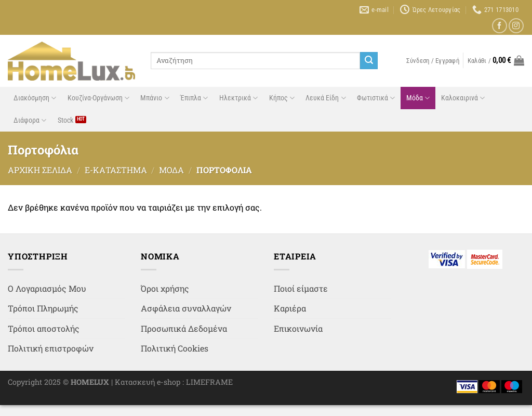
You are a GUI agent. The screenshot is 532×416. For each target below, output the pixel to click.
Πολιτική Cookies (175, 348)
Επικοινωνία (298, 328)
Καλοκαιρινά (463, 98)
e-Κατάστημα (116, 170)
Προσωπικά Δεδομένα (184, 328)
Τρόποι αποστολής (44, 328)
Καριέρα (290, 308)
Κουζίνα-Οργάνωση (98, 98)
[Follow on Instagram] (516, 26)
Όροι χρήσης (165, 288)
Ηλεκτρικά (238, 98)
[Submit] (369, 61)
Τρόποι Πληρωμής (43, 308)
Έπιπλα (194, 98)
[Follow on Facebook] (500, 26)
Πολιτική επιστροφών (51, 348)
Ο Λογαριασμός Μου (47, 288)
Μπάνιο (155, 98)
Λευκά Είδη (325, 98)
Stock (65, 120)
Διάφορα (30, 120)
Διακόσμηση (35, 98)
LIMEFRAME (209, 382)
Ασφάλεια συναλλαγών (186, 308)
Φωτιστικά (376, 98)
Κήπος (282, 98)
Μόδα (418, 98)
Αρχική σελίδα (40, 170)
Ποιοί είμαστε (301, 288)
